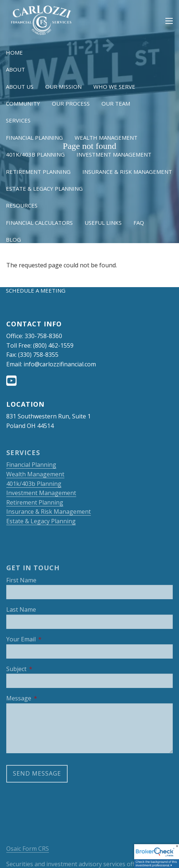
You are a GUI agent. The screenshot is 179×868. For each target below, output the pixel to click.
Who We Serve (114, 87)
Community (23, 103)
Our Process (71, 103)
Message (48, 698)
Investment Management (114, 154)
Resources (22, 205)
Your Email (50, 639)
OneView (72, 274)
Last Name (21, 609)
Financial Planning (34, 138)
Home (14, 52)
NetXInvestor (27, 274)
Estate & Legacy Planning (44, 188)
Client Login (25, 256)
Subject (46, 669)
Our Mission (63, 87)
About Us (20, 87)
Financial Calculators (39, 223)
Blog (13, 239)
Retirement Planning (38, 172)
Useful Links (103, 223)
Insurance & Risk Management (127, 172)
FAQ (139, 223)
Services (18, 120)
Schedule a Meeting (36, 290)
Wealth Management (106, 138)
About (15, 69)
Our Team (116, 103)
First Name (21, 580)
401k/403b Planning (35, 154)
